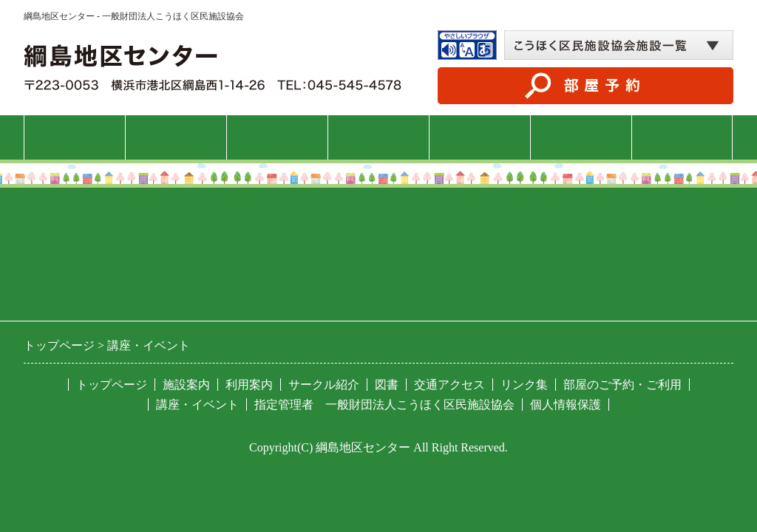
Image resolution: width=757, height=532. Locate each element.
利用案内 (277, 137)
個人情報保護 (566, 405)
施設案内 (176, 137)
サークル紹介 (480, 137)
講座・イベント (378, 137)
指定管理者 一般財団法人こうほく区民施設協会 (384, 405)
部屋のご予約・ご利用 (622, 385)
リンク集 (524, 385)
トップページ (75, 137)
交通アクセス (682, 137)
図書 (581, 137)
